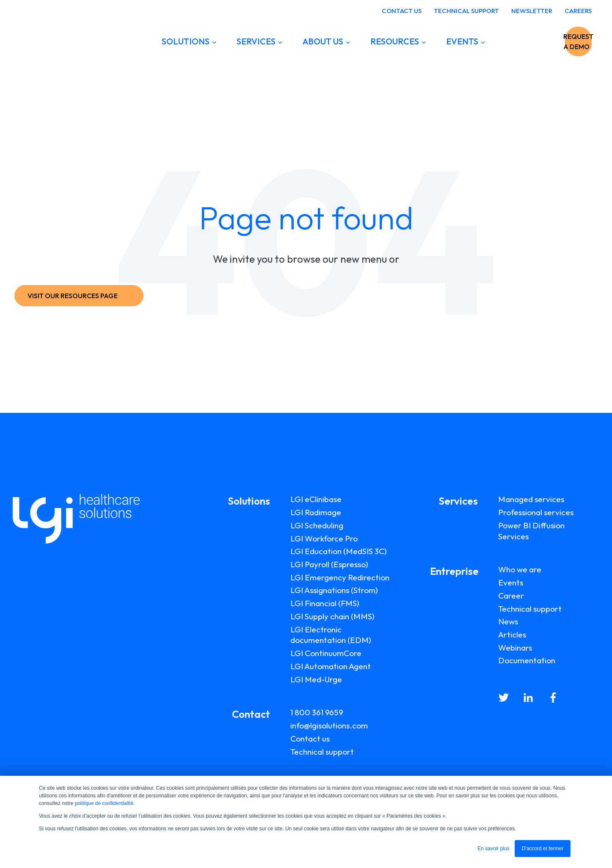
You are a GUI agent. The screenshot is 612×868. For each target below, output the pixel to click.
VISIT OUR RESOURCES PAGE (77, 296)
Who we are (520, 569)
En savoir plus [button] (493, 849)
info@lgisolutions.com (329, 725)
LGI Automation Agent (331, 666)
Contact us (310, 739)
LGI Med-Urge (316, 679)
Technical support (322, 752)
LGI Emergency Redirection (340, 577)
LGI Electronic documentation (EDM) (331, 635)
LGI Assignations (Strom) (334, 590)
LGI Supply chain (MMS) (332, 616)
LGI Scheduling (317, 525)
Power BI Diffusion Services (531, 531)
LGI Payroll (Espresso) (329, 564)
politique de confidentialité (104, 803)
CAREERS (578, 11)
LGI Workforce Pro (324, 538)
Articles (512, 635)
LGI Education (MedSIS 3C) (339, 551)
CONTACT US (402, 11)
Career (511, 596)
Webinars (515, 648)
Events (511, 582)
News (508, 621)
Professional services (536, 512)
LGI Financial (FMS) (325, 603)
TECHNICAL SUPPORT (466, 11)
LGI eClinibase (316, 499)
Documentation (527, 660)
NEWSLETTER (532, 11)
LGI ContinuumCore (326, 653)
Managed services (531, 499)
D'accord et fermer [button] (543, 849)
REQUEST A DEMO (550, 41)
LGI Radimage (316, 512)
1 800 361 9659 (317, 712)
